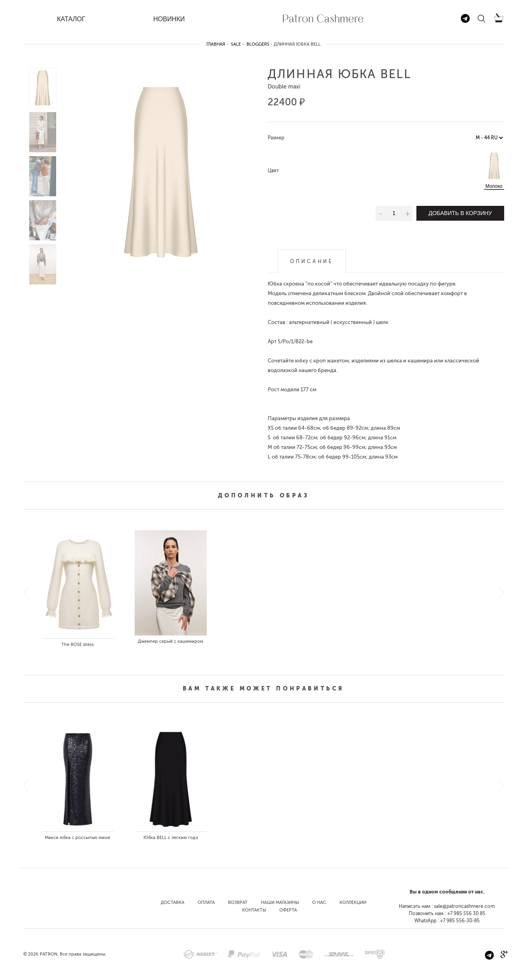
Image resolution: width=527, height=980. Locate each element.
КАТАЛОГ (71, 19)
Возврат (238, 903)
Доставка (173, 903)
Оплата (206, 903)
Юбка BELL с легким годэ (171, 838)
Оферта (288, 910)
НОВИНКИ (169, 19)
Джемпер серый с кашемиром (171, 641)
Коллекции (353, 903)
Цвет (273, 171)
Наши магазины (280, 903)
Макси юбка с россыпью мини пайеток (78, 839)
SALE (236, 44)
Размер (276, 138)
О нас (319, 903)
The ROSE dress (78, 645)
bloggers (258, 44)
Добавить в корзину (460, 213)
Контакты (254, 910)
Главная (216, 44)
